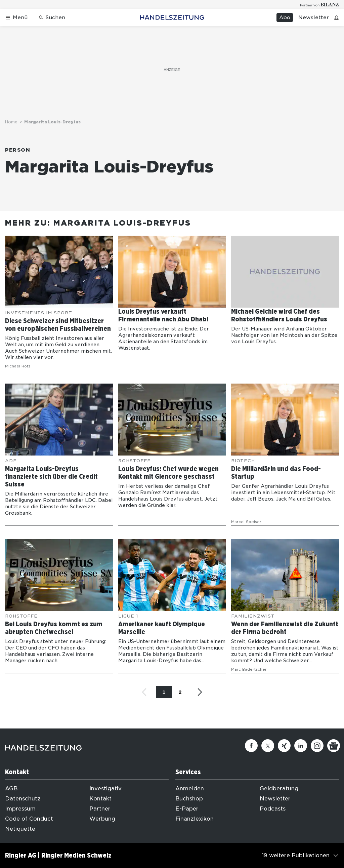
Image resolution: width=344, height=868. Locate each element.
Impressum (20, 809)
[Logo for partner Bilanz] (320, 5)
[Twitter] (268, 746)
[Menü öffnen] (16, 18)
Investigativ (105, 788)
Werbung (102, 819)
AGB (11, 788)
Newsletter (314, 17)
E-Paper (187, 809)
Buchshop (189, 799)
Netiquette (20, 829)
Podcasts (273, 809)
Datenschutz (23, 799)
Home (11, 122)
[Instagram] (317, 746)
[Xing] (284, 746)
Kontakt (100, 799)
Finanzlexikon (195, 819)
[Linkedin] (301, 746)
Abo (285, 17)
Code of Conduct (29, 819)
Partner (100, 809)
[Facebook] (251, 746)
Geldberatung (279, 788)
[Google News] (334, 746)
